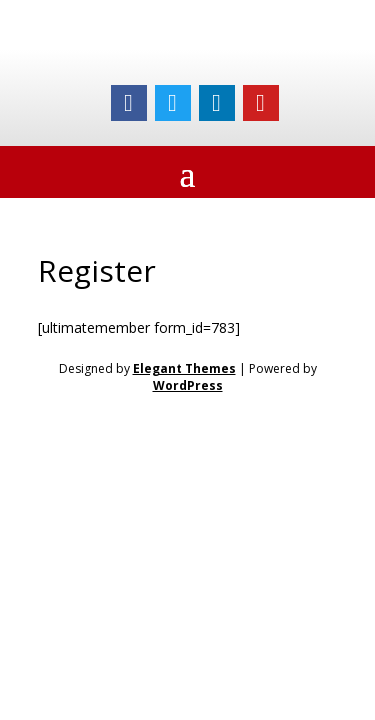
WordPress (188, 385)
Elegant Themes (184, 368)
